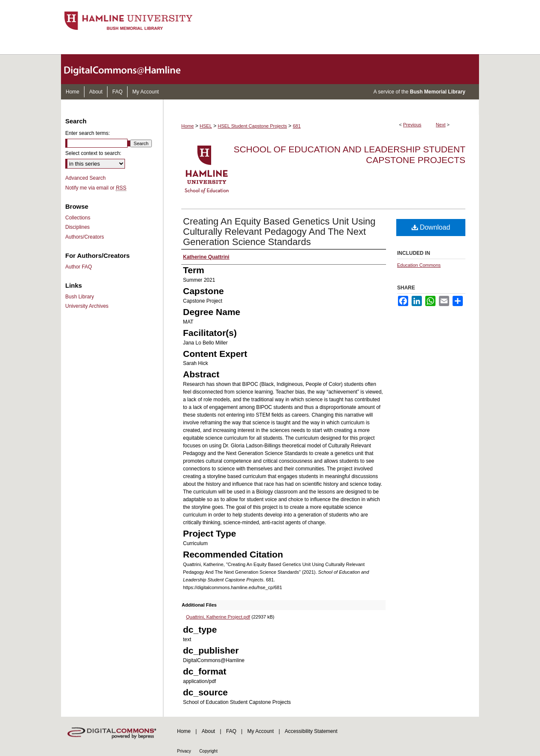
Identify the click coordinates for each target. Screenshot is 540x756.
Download (431, 227)
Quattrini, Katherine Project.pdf (218, 617)
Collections (78, 218)
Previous (412, 125)
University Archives (87, 306)
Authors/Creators (85, 237)
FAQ (231, 731)
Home (187, 126)
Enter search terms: (88, 133)
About (208, 731)
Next (441, 125)
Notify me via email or (96, 188)
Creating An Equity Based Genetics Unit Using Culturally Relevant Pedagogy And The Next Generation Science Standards (279, 232)
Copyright (208, 751)
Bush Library (80, 297)
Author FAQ (79, 267)
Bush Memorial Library (438, 92)
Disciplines (77, 227)
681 (296, 126)
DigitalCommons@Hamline (129, 69)
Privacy (184, 751)
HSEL (206, 126)
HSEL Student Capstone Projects (253, 126)
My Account (261, 731)
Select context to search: (93, 153)
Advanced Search (86, 178)
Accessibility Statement (311, 731)
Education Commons (419, 265)
